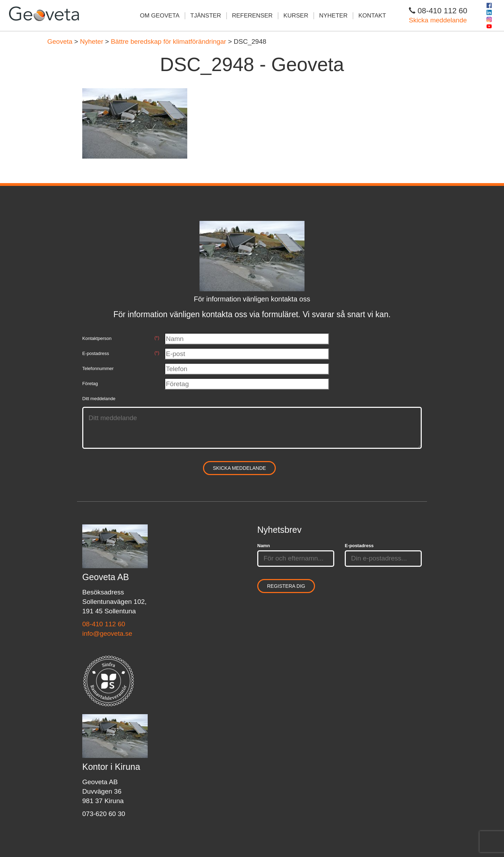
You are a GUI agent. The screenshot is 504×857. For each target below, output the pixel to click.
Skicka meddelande (438, 20)
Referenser (252, 16)
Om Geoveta (160, 16)
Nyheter (333, 16)
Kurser (296, 16)
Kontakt (372, 16)
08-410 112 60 (104, 624)
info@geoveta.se (107, 633)
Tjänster (206, 16)
